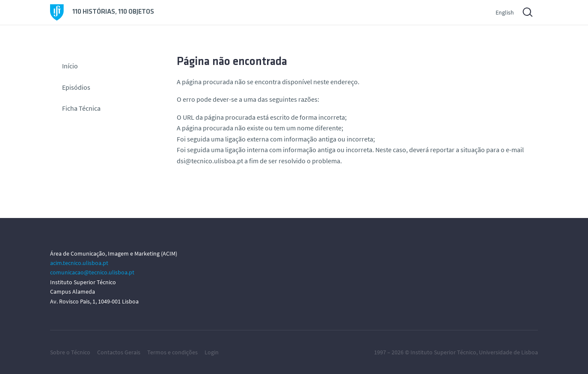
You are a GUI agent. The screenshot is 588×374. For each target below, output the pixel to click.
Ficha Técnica (81, 108)
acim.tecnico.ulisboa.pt (79, 263)
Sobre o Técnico (70, 352)
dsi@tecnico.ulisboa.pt (210, 161)
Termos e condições (172, 352)
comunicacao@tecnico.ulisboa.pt (92, 272)
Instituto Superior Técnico (443, 352)
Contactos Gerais (119, 352)
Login (212, 352)
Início (70, 66)
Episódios (76, 87)
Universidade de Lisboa (508, 352)
